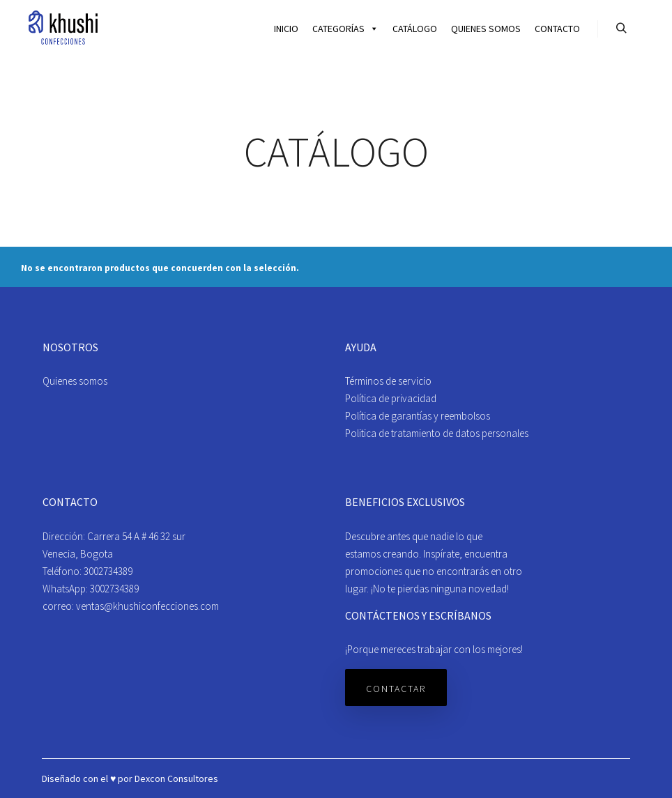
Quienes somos (486, 29)
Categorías (345, 29)
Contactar (396, 689)
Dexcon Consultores (176, 778)
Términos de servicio (388, 381)
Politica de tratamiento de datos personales (437, 433)
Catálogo (415, 29)
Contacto (557, 29)
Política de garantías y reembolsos (418, 416)
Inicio (286, 29)
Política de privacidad (391, 398)
